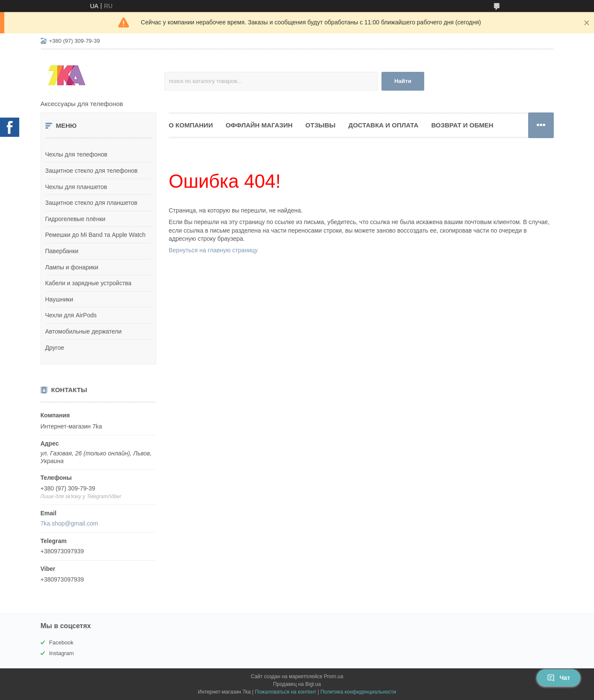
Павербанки (62, 251)
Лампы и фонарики (72, 267)
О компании (191, 125)
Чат (559, 678)
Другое (55, 348)
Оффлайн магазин (259, 125)
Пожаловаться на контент (285, 692)
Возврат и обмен (462, 125)
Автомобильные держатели (84, 331)
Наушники (59, 299)
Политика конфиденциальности (358, 692)
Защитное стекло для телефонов (92, 171)
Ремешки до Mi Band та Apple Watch (96, 235)
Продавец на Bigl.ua (297, 684)
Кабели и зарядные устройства (89, 283)
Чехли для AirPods (71, 315)
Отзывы (320, 125)
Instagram (62, 653)
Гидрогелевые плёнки (75, 219)
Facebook (61, 642)
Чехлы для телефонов (77, 154)
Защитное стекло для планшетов (92, 203)
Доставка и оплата (383, 125)
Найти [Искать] (403, 81)
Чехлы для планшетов (76, 187)
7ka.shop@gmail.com (69, 523)
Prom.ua (333, 676)
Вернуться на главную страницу (213, 250)
